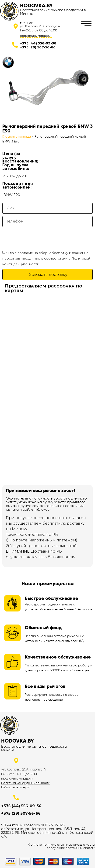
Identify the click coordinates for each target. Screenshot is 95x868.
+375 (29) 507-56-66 (38, 47)
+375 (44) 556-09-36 (38, 43)
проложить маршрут (36, 36)
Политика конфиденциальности (26, 783)
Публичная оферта (16, 787)
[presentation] (38, 238)
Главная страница (17, 137)
